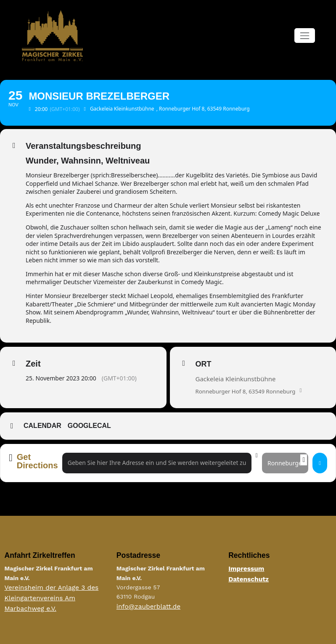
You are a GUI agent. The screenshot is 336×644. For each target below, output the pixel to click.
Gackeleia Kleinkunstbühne (236, 379)
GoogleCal (89, 426)
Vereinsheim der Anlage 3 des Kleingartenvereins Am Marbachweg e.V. (56, 597)
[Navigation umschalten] (305, 36)
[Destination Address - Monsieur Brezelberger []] (285, 463)
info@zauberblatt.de (146, 606)
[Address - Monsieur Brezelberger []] (157, 463)
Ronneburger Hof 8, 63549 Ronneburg (248, 392)
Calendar (42, 426)
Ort (204, 364)
